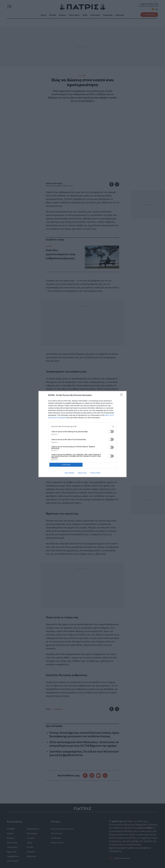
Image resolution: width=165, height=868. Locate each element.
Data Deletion (69, 473)
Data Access (82, 473)
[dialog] (82, 434)
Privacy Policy (95, 473)
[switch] (111, 432)
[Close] (122, 395)
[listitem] (82, 426)
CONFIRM (66, 465)
